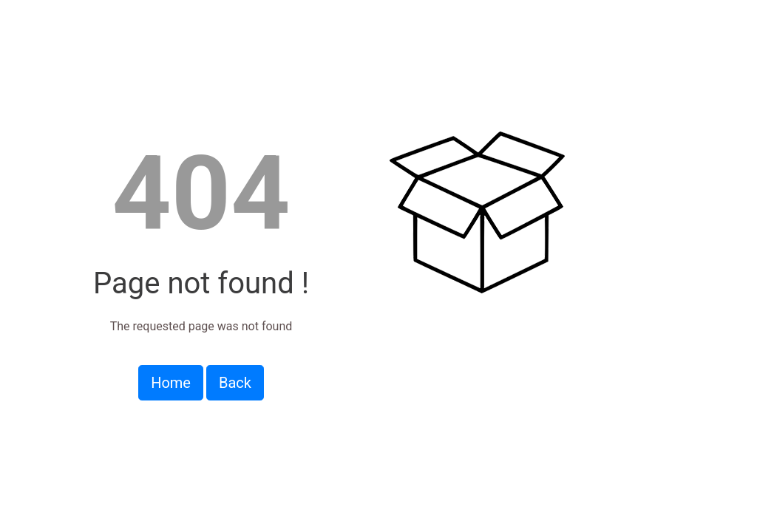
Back (235, 383)
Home (171, 383)
